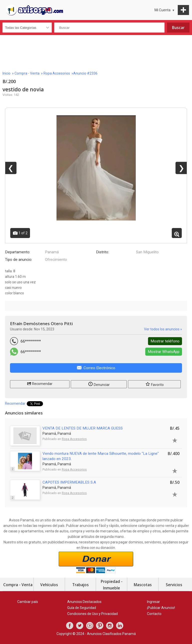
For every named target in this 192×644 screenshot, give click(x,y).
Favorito (154, 384)
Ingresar (153, 602)
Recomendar (40, 383)
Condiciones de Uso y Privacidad (92, 614)
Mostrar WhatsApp (164, 352)
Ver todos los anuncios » (163, 329)
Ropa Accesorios (57, 73)
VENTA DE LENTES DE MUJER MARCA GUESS (83, 428)
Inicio (6, 73)
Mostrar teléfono (165, 341)
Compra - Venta (27, 73)
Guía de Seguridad (82, 608)
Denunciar (99, 384)
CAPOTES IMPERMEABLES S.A (69, 482)
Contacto (154, 614)
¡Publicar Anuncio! (161, 608)
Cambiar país (28, 602)
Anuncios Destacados (84, 602)
